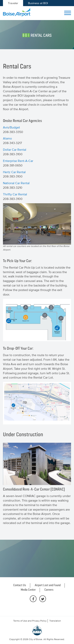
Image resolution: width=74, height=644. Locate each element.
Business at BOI (38, 3)
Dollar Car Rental (15, 150)
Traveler (13, 3)
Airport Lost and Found (48, 585)
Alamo (7, 138)
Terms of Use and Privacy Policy (30, 621)
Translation (55, 621)
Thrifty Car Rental (15, 194)
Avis (6, 127)
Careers (49, 590)
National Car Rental (16, 183)
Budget (15, 127)
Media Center (28, 590)
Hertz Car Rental (14, 172)
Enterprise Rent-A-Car (18, 161)
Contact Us (20, 585)
